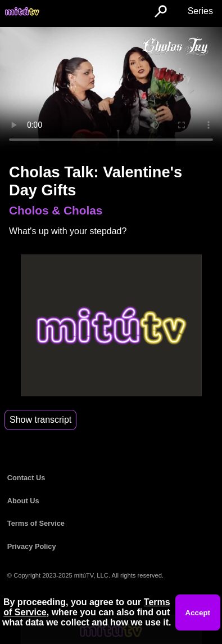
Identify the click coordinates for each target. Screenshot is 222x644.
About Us (23, 501)
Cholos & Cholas (56, 210)
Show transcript (40, 420)
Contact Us (26, 478)
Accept (198, 613)
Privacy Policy (32, 546)
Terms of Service (36, 523)
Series (200, 11)
